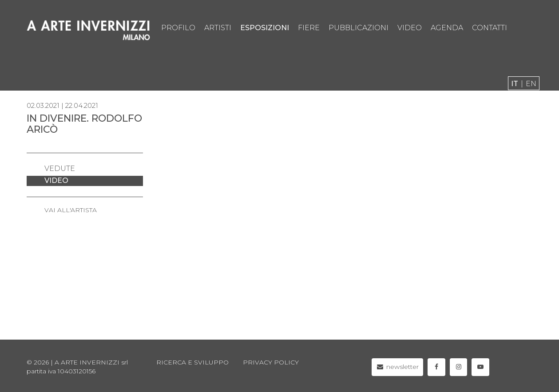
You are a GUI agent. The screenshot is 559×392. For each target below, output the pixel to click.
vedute (60, 168)
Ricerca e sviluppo (192, 362)
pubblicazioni (359, 28)
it (515, 84)
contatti (490, 28)
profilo (178, 28)
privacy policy (271, 362)
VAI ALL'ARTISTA (71, 210)
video (410, 28)
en (531, 84)
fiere (309, 28)
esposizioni (265, 28)
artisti (218, 28)
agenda (447, 28)
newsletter (398, 367)
